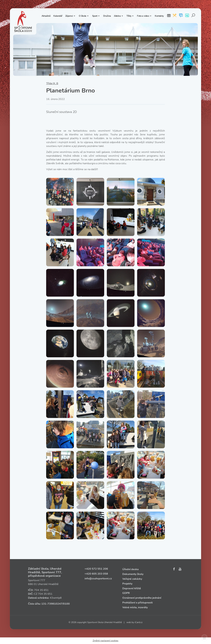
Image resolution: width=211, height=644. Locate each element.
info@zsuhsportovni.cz (98, 579)
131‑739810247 (52, 604)
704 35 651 (41, 590)
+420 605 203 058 (96, 574)
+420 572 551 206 (96, 569)
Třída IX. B (52, 83)
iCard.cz (139, 622)
